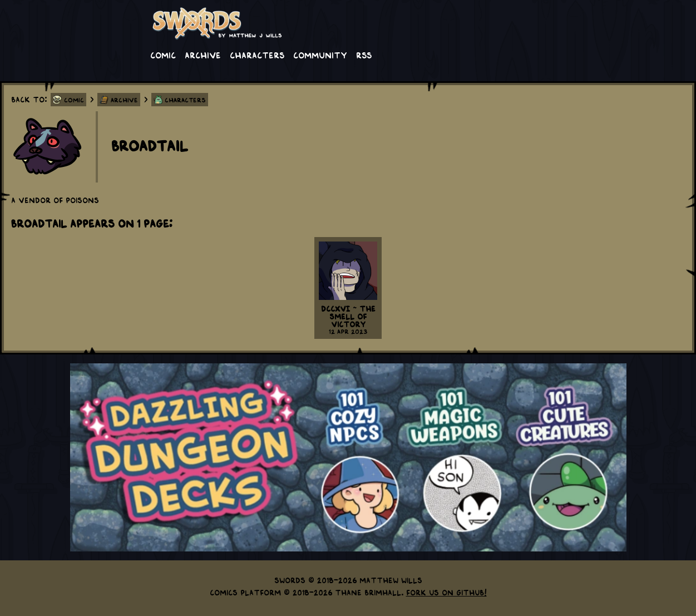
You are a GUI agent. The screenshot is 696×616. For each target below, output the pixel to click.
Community (320, 55)
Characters (257, 55)
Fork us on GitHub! (446, 592)
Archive (203, 55)
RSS (364, 55)
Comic (163, 55)
